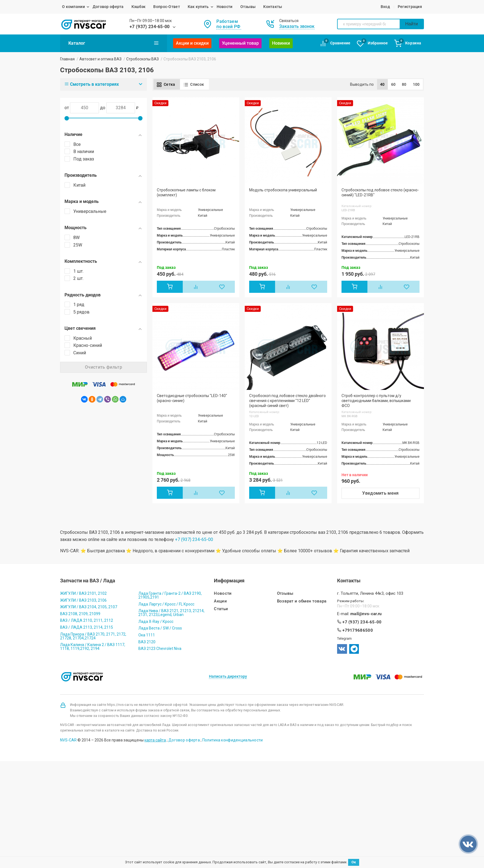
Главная (67, 59)
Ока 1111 (147, 635)
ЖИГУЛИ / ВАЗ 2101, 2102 (83, 593)
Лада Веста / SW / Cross (160, 628)
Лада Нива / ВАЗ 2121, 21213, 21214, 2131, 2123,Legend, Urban (171, 613)
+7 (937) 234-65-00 (150, 27)
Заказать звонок (297, 26)
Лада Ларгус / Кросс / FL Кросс (166, 604)
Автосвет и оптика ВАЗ (100, 59)
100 (416, 84)
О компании (73, 7)
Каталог (114, 43)
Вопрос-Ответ (166, 7)
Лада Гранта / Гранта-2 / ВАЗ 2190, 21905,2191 (170, 595)
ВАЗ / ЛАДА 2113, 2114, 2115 (87, 627)
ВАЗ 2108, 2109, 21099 (80, 614)
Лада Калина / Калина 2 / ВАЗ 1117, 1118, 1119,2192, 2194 (93, 647)
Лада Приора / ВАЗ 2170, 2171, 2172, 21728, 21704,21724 (93, 636)
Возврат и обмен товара (302, 601)
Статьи (221, 609)
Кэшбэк (139, 7)
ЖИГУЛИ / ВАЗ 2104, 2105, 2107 (89, 607)
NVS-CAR (68, 740)
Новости (225, 7)
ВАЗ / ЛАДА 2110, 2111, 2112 (87, 620)
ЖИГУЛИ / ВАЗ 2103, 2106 (83, 600)
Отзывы (248, 7)
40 (382, 84)
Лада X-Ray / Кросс (156, 621)
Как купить (198, 7)
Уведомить (381, 493)
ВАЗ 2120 (147, 642)
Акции (220, 601)
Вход (385, 7)
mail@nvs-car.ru (366, 614)
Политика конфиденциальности (233, 740)
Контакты (273, 7)
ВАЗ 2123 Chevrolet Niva (160, 649)
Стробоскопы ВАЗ (142, 59)
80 (404, 84)
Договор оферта (108, 7)
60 (393, 84)
